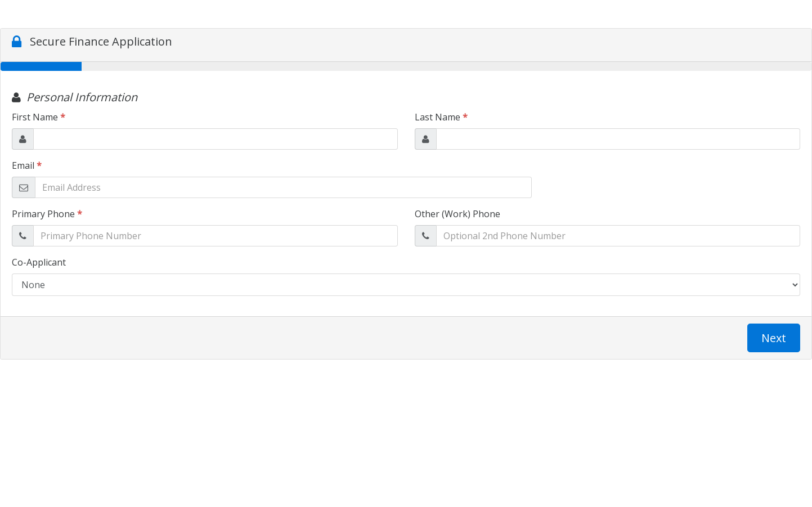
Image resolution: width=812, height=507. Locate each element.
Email (27, 165)
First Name (39, 117)
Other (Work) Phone (457, 214)
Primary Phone (47, 214)
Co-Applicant (39, 262)
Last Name (441, 117)
